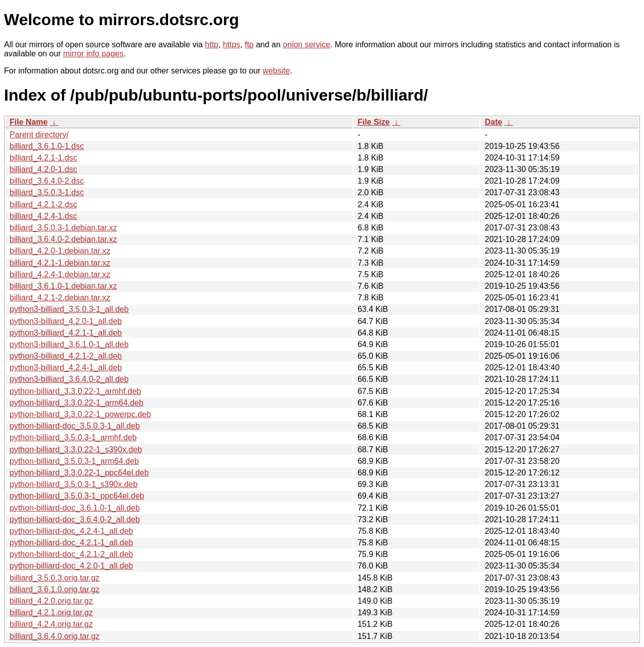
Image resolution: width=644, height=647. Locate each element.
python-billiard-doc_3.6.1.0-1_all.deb (75, 508)
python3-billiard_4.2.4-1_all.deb (66, 368)
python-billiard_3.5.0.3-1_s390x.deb (73, 484)
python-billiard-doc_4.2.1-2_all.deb (71, 554)
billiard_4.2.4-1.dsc (43, 216)
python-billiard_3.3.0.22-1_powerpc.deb (80, 414)
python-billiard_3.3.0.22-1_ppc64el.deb (79, 473)
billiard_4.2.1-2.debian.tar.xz (60, 298)
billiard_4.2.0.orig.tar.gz (51, 601)
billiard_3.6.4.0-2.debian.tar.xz (63, 239)
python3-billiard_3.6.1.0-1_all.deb (69, 344)
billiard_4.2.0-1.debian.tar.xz (60, 251)
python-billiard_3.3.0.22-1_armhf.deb (75, 391)
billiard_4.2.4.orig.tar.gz (51, 624)
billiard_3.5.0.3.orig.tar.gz (55, 578)
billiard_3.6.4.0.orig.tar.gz (55, 636)
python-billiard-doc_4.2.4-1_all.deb (71, 531)
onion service (306, 45)
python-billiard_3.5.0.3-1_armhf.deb (73, 437)
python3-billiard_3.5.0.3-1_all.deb (69, 309)
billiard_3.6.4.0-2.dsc (47, 181)
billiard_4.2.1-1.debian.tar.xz (60, 263)
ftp (249, 45)
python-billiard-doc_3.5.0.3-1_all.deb (75, 426)
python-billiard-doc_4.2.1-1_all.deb (71, 543)
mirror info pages (93, 54)
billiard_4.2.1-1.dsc (43, 158)
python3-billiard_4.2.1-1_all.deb (66, 333)
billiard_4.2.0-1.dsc (43, 169)
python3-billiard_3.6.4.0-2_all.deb (69, 379)
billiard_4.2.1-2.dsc (43, 205)
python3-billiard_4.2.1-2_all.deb (66, 356)
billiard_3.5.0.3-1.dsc (47, 192)
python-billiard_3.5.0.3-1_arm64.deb (74, 461)
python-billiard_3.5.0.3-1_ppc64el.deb (77, 496)
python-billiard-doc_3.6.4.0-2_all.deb (75, 519)
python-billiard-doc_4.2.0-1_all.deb (71, 566)
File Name (29, 122)
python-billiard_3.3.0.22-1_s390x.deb (76, 450)
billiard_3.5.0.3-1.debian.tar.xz (63, 228)
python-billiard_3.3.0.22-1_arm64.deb (76, 403)
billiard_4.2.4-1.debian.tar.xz (60, 274)
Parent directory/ (39, 135)
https (232, 45)
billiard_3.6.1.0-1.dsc (47, 146)
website (276, 71)
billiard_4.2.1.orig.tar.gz (51, 613)
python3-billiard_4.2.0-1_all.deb (66, 321)
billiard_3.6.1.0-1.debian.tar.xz (63, 286)
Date (493, 122)
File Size (374, 122)
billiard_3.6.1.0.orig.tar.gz (55, 589)
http (212, 45)
